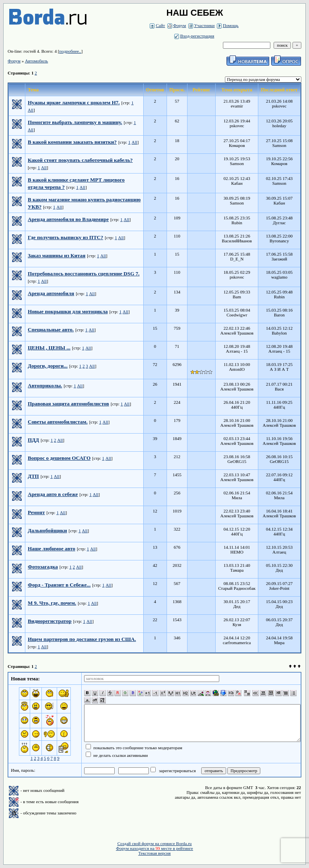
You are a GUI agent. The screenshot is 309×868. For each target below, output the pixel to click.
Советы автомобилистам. (58, 422)
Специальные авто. (51, 330)
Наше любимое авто (51, 549)
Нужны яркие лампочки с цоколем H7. (74, 102)
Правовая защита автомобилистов (68, 404)
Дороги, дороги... (48, 366)
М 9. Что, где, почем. (52, 603)
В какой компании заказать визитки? (72, 142)
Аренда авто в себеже (53, 494)
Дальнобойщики (47, 530)
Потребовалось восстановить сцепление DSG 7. (84, 274)
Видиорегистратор (50, 621)
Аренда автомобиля (51, 293)
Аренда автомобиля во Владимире (68, 219)
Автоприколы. (45, 385)
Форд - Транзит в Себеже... (59, 585)
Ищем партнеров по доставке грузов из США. (82, 639)
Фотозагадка (43, 567)
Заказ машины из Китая (57, 255)
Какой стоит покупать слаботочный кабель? (80, 160)
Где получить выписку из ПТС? (65, 237)
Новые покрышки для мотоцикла (68, 311)
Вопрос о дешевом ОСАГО (59, 458)
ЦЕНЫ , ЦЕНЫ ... (49, 348)
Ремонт (36, 512)
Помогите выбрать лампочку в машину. (75, 122)
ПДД (33, 440)
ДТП (33, 476)
